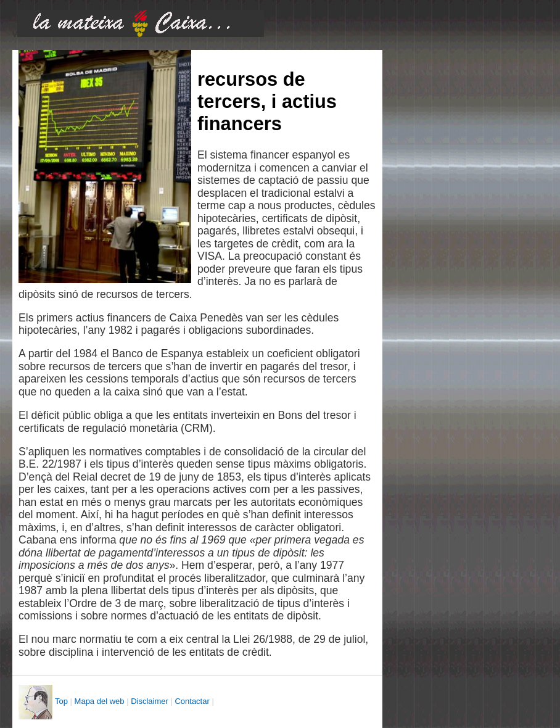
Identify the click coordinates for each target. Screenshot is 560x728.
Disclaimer (150, 701)
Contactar (192, 701)
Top (61, 701)
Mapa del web (100, 701)
